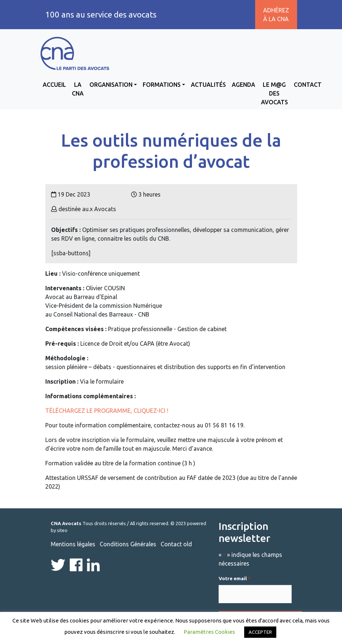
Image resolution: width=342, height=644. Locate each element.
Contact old (176, 544)
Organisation (111, 85)
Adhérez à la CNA (276, 15)
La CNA (78, 89)
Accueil (54, 85)
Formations (162, 85)
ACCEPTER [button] (260, 632)
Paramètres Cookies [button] (209, 632)
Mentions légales (73, 544)
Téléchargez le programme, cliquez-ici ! (107, 411)
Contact (308, 85)
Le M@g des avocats (274, 93)
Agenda (243, 85)
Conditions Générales (128, 544)
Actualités (208, 85)
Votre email (235, 579)
